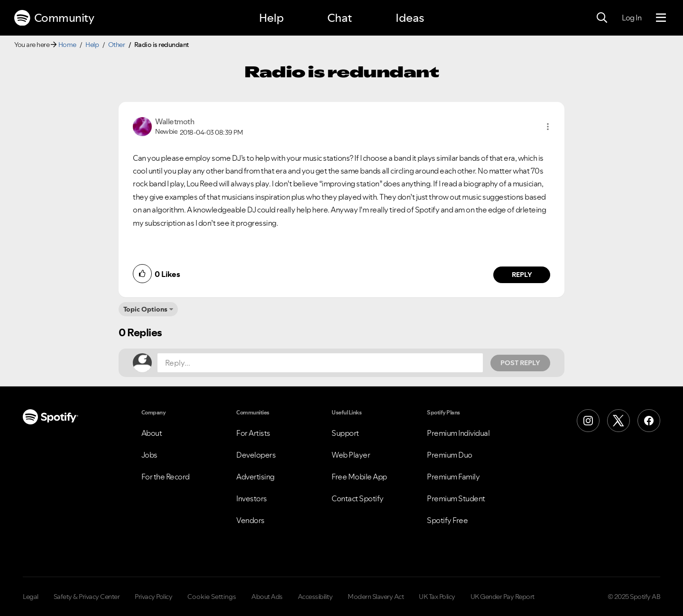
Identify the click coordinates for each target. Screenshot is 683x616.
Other (117, 45)
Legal (31, 597)
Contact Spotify (358, 498)
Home (67, 45)
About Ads (267, 597)
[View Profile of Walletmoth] (175, 121)
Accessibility (315, 597)
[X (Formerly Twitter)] (618, 421)
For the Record (166, 477)
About (152, 433)
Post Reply (520, 363)
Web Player (351, 455)
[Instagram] (588, 421)
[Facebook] (649, 421)
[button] (548, 127)
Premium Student (456, 498)
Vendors (250, 520)
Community (54, 18)
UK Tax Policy (437, 597)
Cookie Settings (212, 597)
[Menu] (661, 18)
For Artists (253, 433)
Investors (252, 498)
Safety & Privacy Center (87, 597)
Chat (340, 18)
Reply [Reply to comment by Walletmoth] (522, 275)
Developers (256, 455)
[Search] (602, 18)
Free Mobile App (359, 477)
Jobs (149, 455)
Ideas (410, 18)
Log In (632, 18)
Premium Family (453, 477)
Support (345, 433)
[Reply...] (320, 363)
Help (271, 18)
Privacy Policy (153, 597)
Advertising (255, 477)
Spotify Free (447, 520)
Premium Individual (458, 433)
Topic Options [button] (145, 309)
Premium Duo (450, 455)
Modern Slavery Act (376, 597)
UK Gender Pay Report (503, 597)
